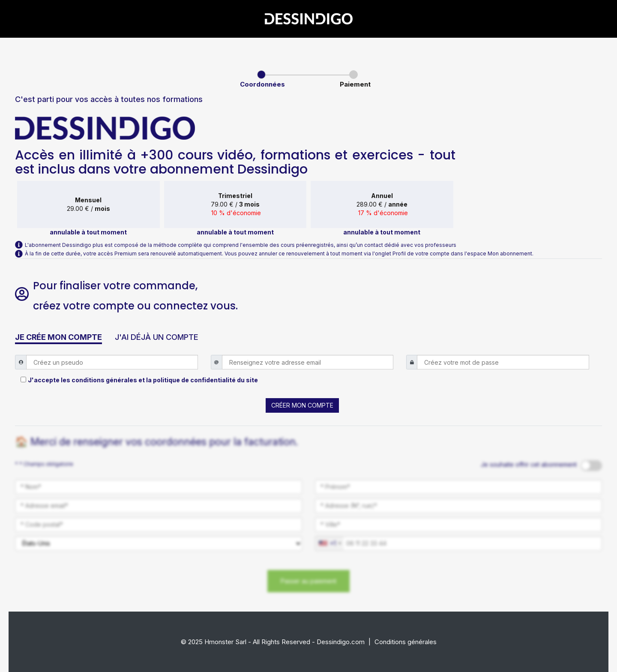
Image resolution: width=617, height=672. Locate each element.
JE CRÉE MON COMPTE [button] (58, 337)
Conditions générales (406, 642)
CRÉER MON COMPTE (302, 405)
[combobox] (329, 543)
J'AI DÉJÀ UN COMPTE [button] (157, 337)
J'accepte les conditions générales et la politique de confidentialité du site (143, 380)
